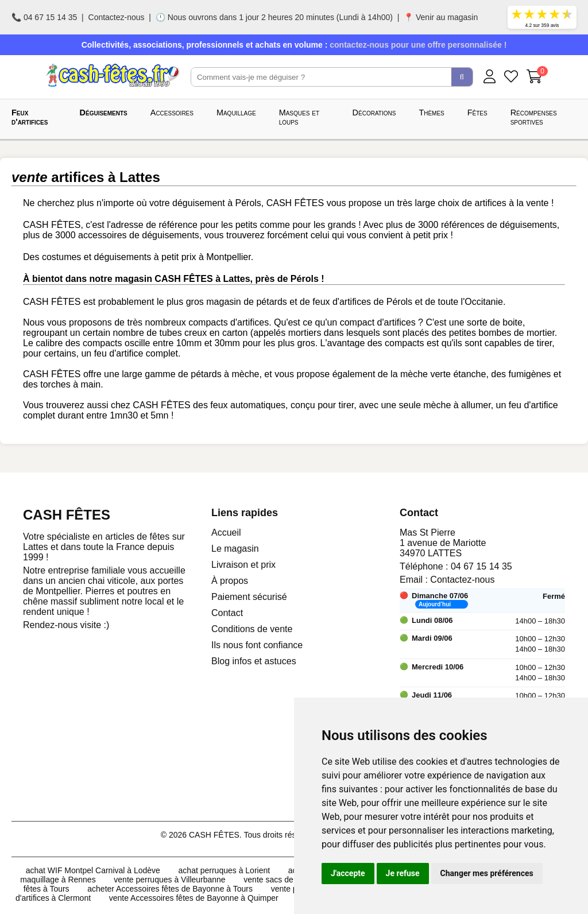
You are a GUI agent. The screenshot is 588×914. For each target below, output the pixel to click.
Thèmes (431, 113)
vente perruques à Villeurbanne (169, 880)
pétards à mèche (225, 374)
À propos (230, 581)
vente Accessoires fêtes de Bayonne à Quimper (194, 898)
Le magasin (235, 549)
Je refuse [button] (403, 873)
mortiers (305, 333)
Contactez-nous (117, 17)
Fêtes (477, 113)
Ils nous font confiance (257, 645)
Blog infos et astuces (254, 661)
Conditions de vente (252, 629)
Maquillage (236, 113)
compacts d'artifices (229, 322)
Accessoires (172, 113)
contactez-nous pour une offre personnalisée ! (418, 45)
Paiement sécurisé (249, 597)
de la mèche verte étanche (432, 374)
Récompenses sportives (534, 117)
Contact (227, 613)
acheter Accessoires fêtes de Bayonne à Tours (170, 889)
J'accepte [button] (348, 873)
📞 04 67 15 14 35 (44, 17)
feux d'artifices (342, 302)
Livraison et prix (243, 565)
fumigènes (530, 374)
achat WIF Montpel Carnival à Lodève (93, 870)
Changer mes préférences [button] (487, 873)
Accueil (226, 532)
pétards (271, 302)
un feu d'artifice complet (129, 353)
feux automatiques (248, 405)
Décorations (374, 113)
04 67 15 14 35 (481, 566)
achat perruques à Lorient (225, 870)
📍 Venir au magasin (441, 17)
